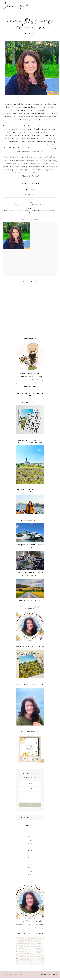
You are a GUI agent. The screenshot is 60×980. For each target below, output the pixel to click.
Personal (35, 184)
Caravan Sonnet (16, 6)
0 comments (30, 195)
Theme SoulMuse (49, 975)
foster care (26, 184)
